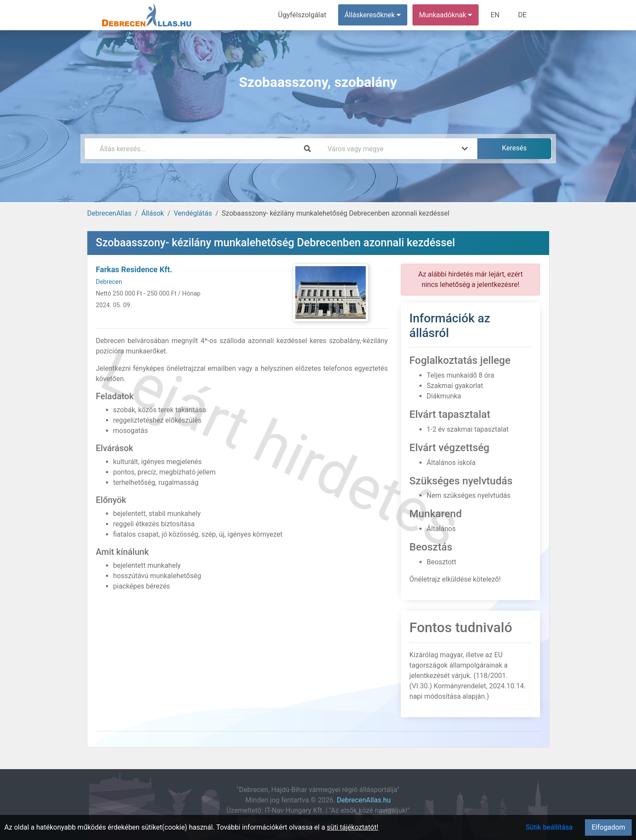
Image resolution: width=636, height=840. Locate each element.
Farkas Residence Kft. (134, 269)
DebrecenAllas (110, 213)
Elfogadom (608, 827)
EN (496, 15)
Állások (153, 213)
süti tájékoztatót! (353, 827)
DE (523, 15)
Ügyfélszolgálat (304, 15)
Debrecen (109, 282)
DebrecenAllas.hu (364, 800)
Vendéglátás (193, 213)
